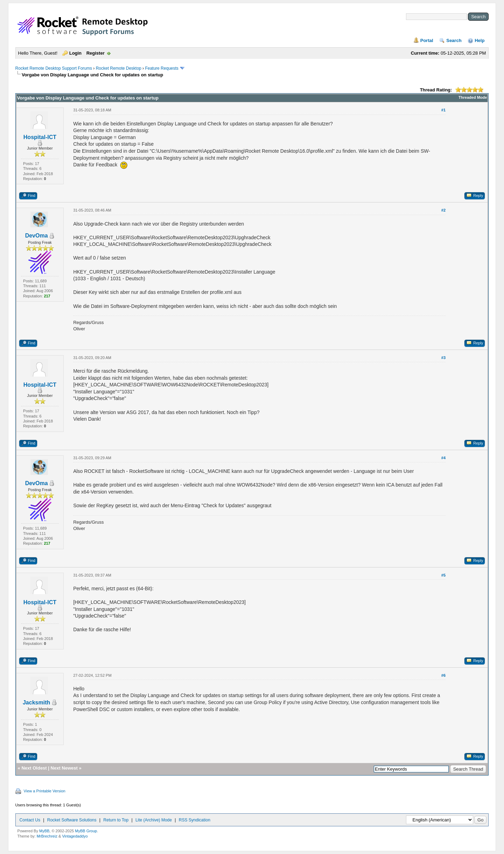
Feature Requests (162, 68)
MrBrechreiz (47, 836)
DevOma (37, 236)
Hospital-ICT (40, 137)
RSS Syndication (195, 820)
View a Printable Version (45, 791)
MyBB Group (86, 831)
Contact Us (30, 820)
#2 (443, 210)
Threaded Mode (473, 97)
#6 (443, 675)
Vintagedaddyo (75, 836)
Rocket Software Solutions (72, 820)
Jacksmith (36, 703)
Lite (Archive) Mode (154, 820)
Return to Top (116, 820)
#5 (443, 575)
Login (75, 53)
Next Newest (64, 768)
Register (96, 53)
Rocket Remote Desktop (119, 68)
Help (479, 40)
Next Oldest (34, 768)
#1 (443, 110)
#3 (443, 358)
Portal (427, 40)
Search (454, 40)
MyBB (44, 831)
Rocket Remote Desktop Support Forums (54, 68)
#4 (443, 458)
